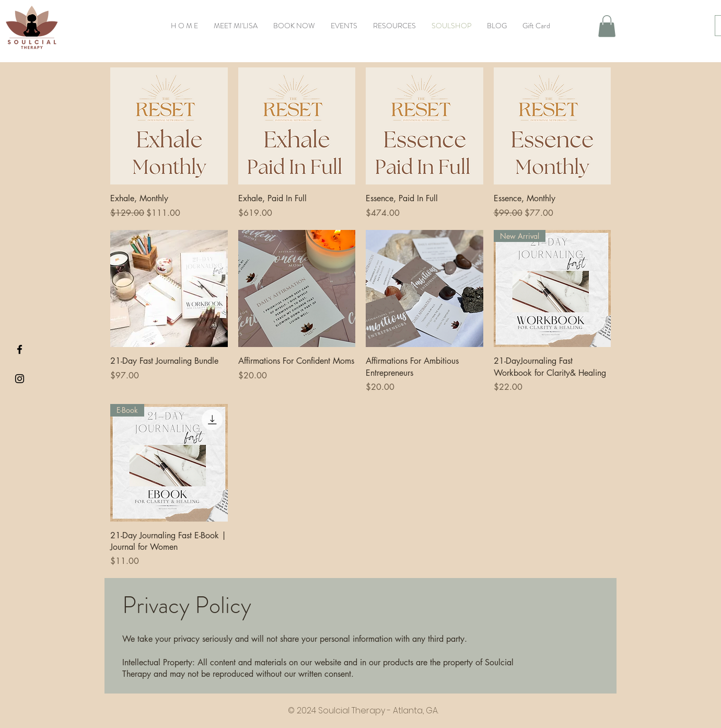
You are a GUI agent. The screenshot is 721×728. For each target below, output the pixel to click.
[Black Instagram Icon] (20, 379)
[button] (607, 26)
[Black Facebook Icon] (20, 349)
